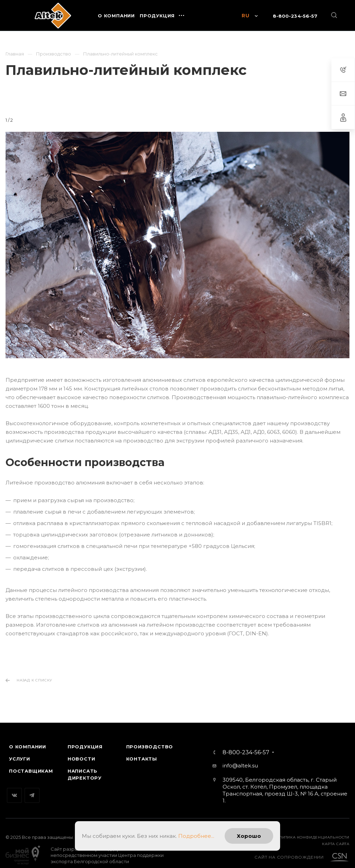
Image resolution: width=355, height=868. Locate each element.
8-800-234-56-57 (295, 16)
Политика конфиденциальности (311, 830)
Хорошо (249, 836)
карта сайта (336, 837)
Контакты (142, 752)
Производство (150, 740)
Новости (81, 752)
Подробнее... (196, 836)
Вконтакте (14, 788)
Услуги (20, 752)
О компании (28, 740)
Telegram (32, 788)
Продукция (85, 740)
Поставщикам (31, 764)
